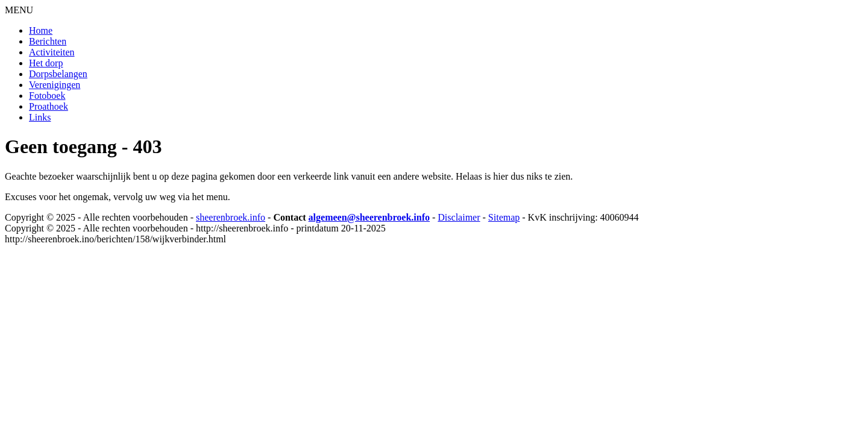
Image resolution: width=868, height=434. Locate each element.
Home (41, 30)
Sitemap (504, 217)
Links (40, 117)
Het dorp (46, 63)
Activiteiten (52, 52)
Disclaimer (459, 217)
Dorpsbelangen (58, 74)
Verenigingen (55, 85)
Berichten (48, 41)
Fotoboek (47, 96)
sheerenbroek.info (231, 217)
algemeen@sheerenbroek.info (369, 217)
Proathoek (49, 106)
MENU (19, 10)
